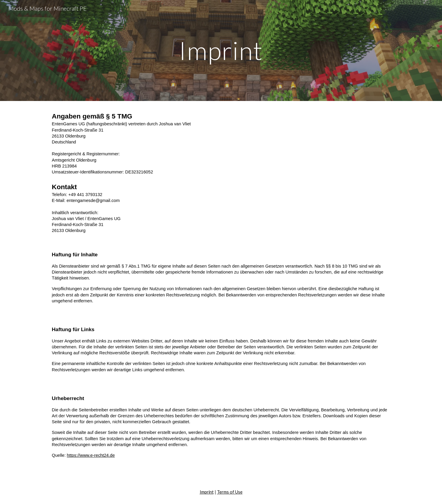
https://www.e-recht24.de (91, 455)
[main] (221, 50)
